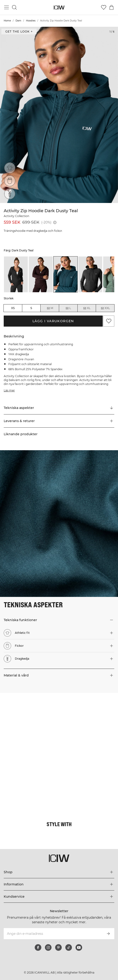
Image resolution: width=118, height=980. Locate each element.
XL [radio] (87, 308)
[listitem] (16, 274)
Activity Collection (16, 216)
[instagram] (48, 947)
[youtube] (79, 947)
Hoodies (31, 21)
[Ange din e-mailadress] (53, 934)
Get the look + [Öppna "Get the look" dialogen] (19, 31)
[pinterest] (58, 947)
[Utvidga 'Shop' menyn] (59, 872)
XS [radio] (13, 308)
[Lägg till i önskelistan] (109, 321)
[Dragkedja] (10, 194)
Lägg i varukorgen (53, 321)
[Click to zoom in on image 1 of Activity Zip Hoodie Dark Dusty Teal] (59, 115)
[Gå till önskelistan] (104, 7)
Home (7, 21)
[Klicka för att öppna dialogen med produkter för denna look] (29, 722)
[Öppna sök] (14, 7)
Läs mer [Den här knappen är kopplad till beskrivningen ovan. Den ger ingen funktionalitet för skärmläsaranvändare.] (9, 390)
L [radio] (68, 308)
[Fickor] (10, 181)
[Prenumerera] (108, 934)
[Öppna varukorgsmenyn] (112, 7)
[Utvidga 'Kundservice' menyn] (59, 897)
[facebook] (38, 947)
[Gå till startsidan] (59, 7)
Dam (18, 21)
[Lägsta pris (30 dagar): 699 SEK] (55, 222)
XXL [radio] (105, 308)
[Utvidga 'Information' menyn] (59, 884)
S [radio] (31, 308)
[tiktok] (69, 947)
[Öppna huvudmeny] (6, 7)
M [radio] (50, 308)
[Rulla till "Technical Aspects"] (59, 408)
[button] (59, 421)
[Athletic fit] (10, 168)
